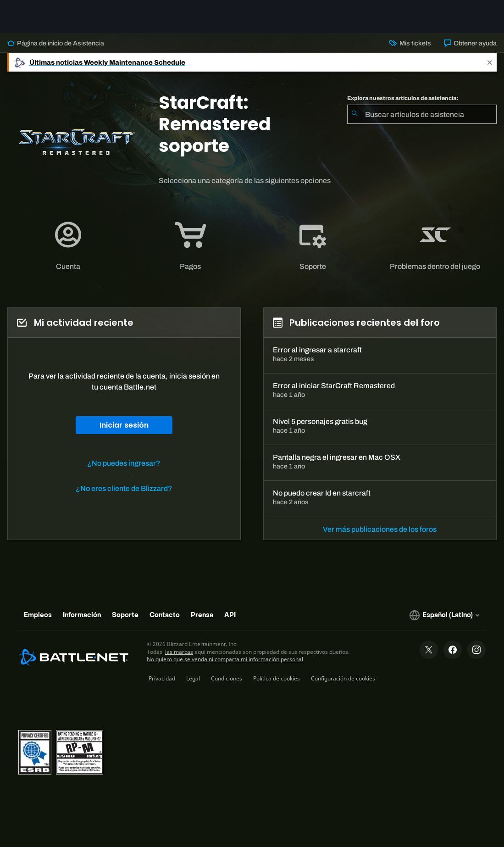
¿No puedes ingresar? (124, 463)
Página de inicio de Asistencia (56, 43)
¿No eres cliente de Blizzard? (124, 488)
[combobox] (422, 114)
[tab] (69, 246)
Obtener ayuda (470, 43)
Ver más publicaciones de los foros (380, 529)
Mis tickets (410, 43)
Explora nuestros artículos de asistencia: (403, 98)
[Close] (490, 62)
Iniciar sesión (124, 425)
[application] (68, 246)
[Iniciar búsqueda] (354, 114)
